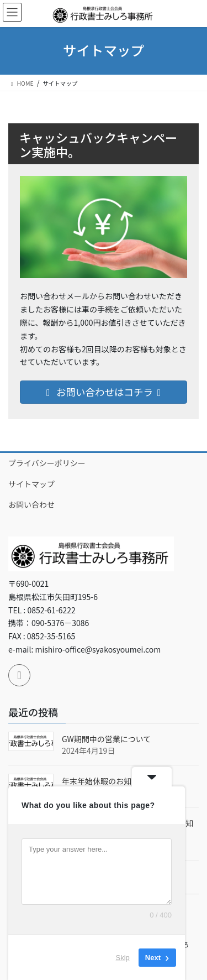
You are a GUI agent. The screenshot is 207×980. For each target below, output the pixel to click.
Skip (123, 958)
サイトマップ (31, 484)
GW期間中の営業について (106, 739)
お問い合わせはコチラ (104, 392)
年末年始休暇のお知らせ (104, 781)
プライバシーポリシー (47, 463)
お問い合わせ (31, 504)
